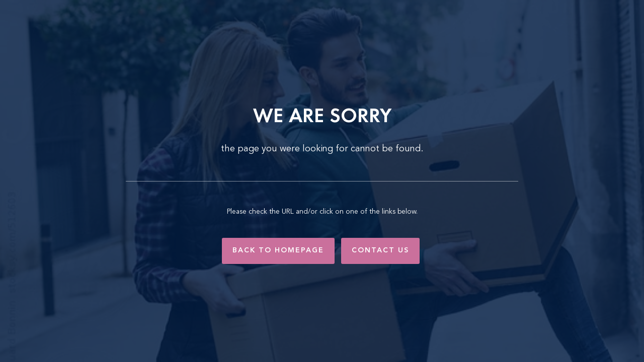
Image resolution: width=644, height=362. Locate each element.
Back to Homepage (278, 250)
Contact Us (380, 250)
